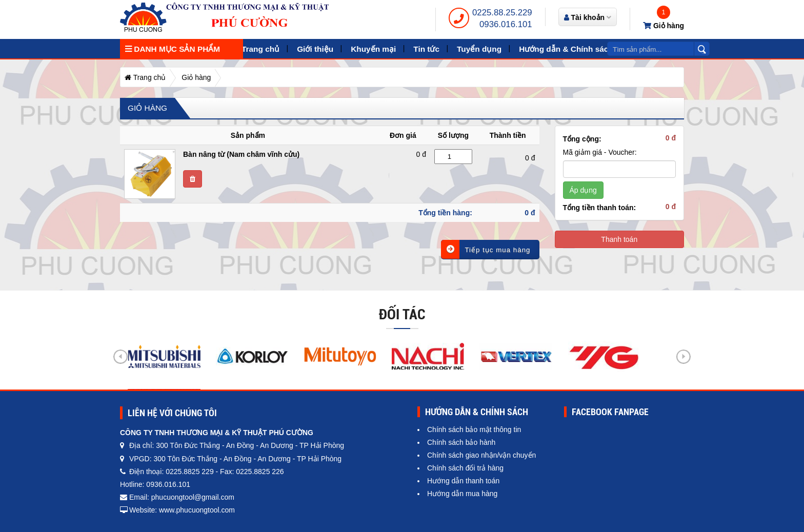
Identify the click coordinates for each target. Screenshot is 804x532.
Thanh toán (619, 239)
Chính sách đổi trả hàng (465, 468)
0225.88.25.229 (502, 13)
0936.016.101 (506, 24)
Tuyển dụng (479, 49)
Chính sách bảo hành (461, 442)
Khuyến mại (373, 49)
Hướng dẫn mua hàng (462, 494)
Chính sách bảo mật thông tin (474, 429)
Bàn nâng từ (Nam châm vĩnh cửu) (241, 154)
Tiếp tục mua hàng (486, 249)
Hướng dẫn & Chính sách (566, 49)
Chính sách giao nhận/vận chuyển (481, 455)
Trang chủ (260, 49)
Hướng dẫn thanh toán (463, 481)
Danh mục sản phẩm (173, 49)
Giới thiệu (315, 49)
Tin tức (426, 49)
